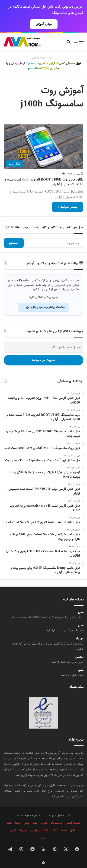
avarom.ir (62, 777)
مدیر (81, 604)
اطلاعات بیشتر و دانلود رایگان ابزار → (43, 299)
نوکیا (18, 815)
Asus (64, 822)
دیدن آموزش (44, 24)
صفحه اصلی (73, 815)
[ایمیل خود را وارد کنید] (43, 339)
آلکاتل (74, 822)
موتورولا (24, 822)
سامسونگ (56, 815)
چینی (27, 815)
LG (46, 822)
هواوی (44, 815)
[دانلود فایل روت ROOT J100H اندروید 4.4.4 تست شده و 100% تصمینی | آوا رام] (43, 139)
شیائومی (36, 822)
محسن (79, 649)
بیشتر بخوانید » (68, 199)
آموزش (44, 829)
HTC (55, 822)
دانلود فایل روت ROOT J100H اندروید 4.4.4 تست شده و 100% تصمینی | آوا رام (44, 174)
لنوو (35, 815)
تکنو (9, 815)
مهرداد (79, 631)
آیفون (13, 822)
